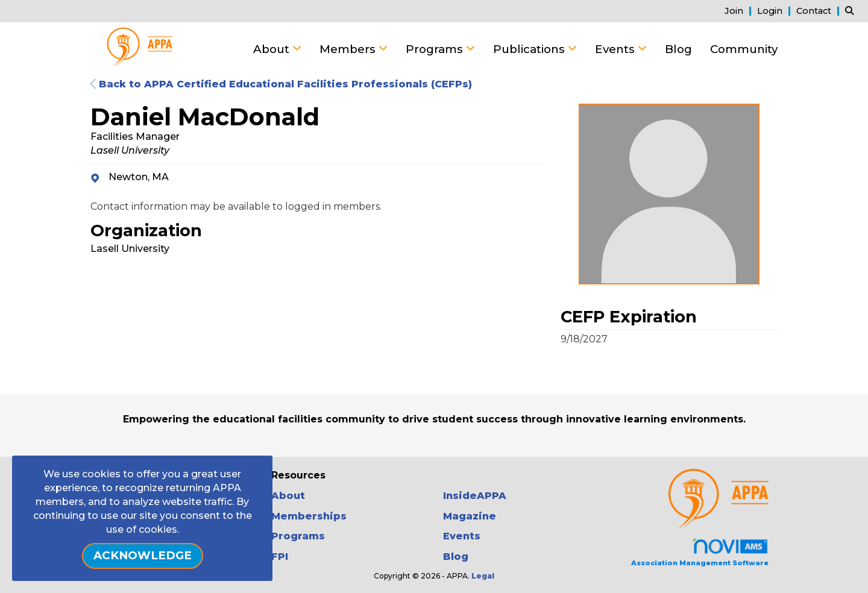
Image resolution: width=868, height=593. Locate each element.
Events (616, 49)
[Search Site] (852, 11)
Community (744, 49)
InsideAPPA (475, 496)
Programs (436, 49)
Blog (678, 49)
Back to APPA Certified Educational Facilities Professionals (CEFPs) (281, 84)
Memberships (309, 516)
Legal (483, 576)
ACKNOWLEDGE (143, 555)
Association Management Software (700, 552)
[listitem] (740, 11)
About (273, 49)
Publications (530, 49)
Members (349, 49)
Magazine (470, 516)
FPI (280, 557)
